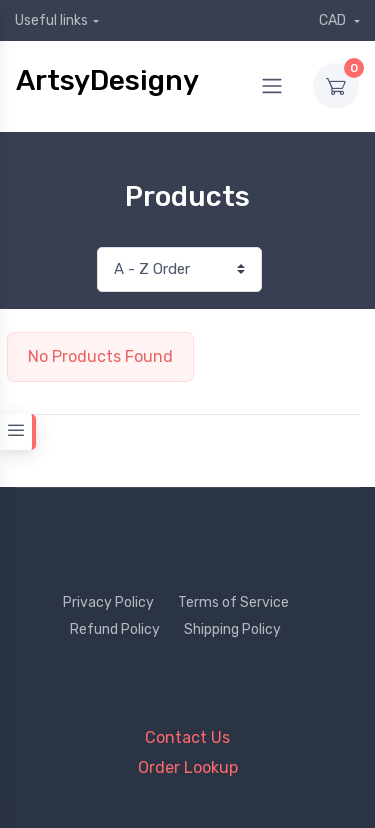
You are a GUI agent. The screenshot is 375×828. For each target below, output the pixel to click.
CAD (334, 20)
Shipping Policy (232, 629)
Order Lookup (188, 767)
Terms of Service (233, 602)
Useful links (51, 20)
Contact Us (187, 737)
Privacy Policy (108, 602)
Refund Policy (115, 629)
